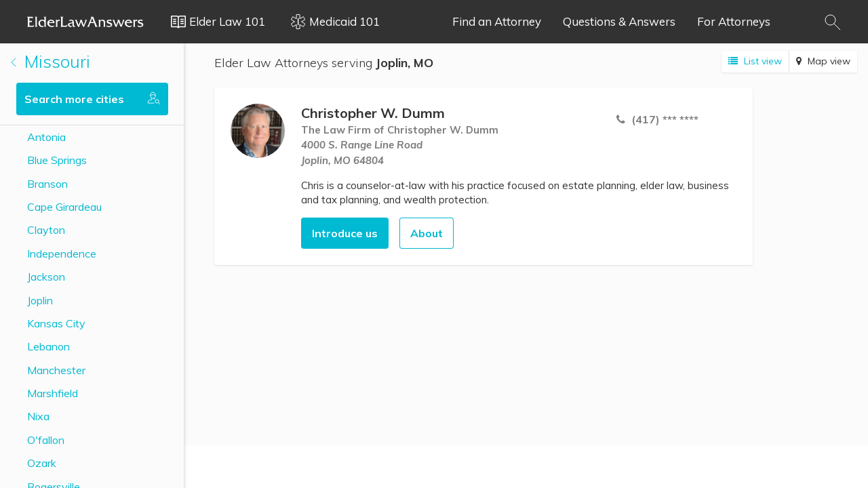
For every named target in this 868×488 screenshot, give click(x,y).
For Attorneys (734, 21)
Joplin (40, 300)
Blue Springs (57, 160)
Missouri (51, 61)
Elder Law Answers (85, 22)
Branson (47, 184)
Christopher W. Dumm (373, 113)
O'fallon (46, 440)
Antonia (46, 137)
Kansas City (56, 323)
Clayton (46, 230)
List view (755, 61)
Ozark (42, 463)
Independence (62, 253)
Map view (823, 61)
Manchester (56, 370)
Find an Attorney (497, 21)
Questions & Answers (619, 21)
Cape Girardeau (64, 207)
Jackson (46, 277)
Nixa (38, 416)
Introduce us (345, 233)
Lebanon (48, 346)
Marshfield (53, 393)
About (427, 233)
